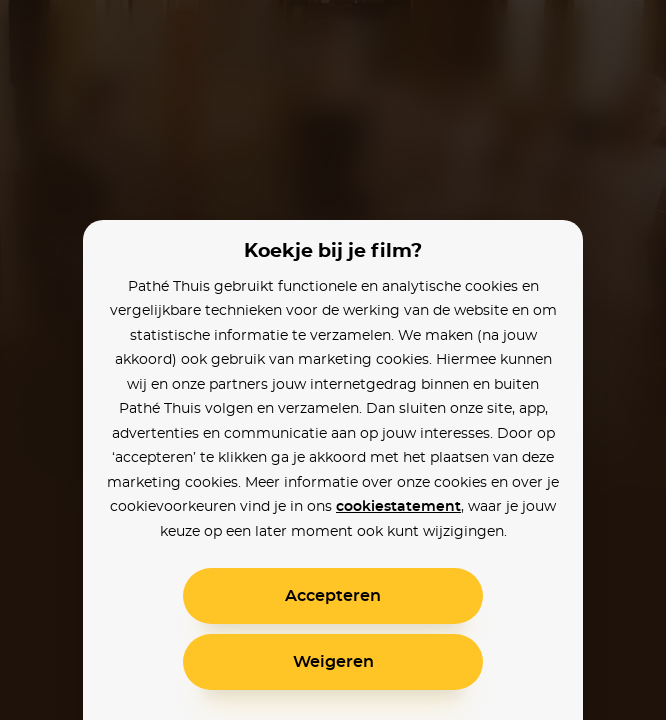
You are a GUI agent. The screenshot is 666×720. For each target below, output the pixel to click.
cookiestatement (398, 507)
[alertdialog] (333, 360)
